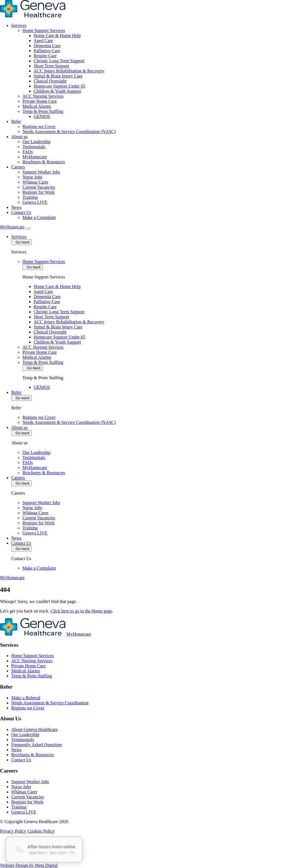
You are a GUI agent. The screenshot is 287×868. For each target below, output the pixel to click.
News (16, 207)
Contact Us (21, 212)
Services (19, 25)
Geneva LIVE (35, 202)
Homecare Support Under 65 (59, 86)
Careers (18, 167)
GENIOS (42, 116)
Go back (21, 242)
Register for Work (39, 192)
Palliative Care (47, 51)
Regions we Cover (39, 126)
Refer (16, 121)
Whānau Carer (35, 182)
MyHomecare (35, 157)
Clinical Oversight (50, 81)
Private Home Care (40, 101)
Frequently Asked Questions (37, 745)
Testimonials (34, 147)
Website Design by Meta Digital (29, 865)
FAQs (28, 152)
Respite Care (45, 56)
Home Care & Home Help (57, 36)
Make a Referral (26, 698)
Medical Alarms (37, 106)
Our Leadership (36, 142)
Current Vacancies (39, 187)
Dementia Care (47, 46)
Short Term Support (51, 66)
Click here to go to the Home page (81, 611)
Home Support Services (44, 30)
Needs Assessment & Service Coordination (50, 703)
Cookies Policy (41, 831)
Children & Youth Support (57, 91)
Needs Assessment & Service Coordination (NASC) (69, 132)
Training (30, 197)
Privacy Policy (13, 831)
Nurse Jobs (32, 177)
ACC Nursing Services (43, 96)
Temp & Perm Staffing (43, 111)
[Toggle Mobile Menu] (28, 229)
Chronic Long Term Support (59, 61)
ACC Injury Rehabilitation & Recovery (69, 71)
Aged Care (43, 41)
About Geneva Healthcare (34, 729)
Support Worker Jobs (41, 172)
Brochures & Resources (44, 162)
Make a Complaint (39, 217)
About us (19, 137)
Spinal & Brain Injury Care (58, 76)
